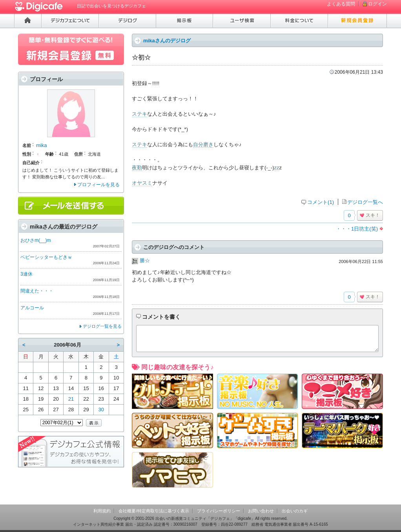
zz (277, 168)
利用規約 (102, 511)
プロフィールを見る (98, 185)
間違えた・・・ (37, 291)
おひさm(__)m (36, 240)
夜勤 (137, 168)
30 (101, 409)
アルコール (32, 308)
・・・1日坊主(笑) (357, 229)
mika (41, 145)
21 (71, 399)
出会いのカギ (295, 511)
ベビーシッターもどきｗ (46, 257)
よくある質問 (341, 4)
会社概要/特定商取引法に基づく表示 (154, 511)
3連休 (26, 274)
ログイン (377, 4)
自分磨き (203, 144)
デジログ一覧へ (365, 202)
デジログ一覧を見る (102, 326)
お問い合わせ (261, 511)
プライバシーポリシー (219, 511)
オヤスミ (142, 183)
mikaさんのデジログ (167, 41)
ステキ (139, 114)
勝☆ (145, 261)
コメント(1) (321, 202)
